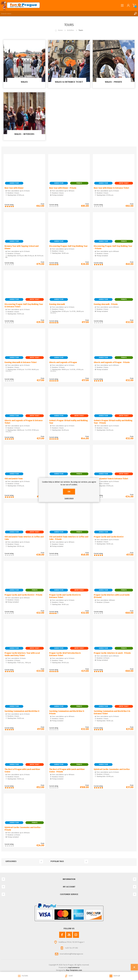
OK (69, 492)
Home (60, 30)
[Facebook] (62, 935)
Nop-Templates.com (74, 970)
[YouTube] (69, 935)
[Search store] (66, 14)
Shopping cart (134, 5)
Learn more (69, 498)
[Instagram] (76, 935)
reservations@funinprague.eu (71, 954)
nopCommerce (74, 967)
